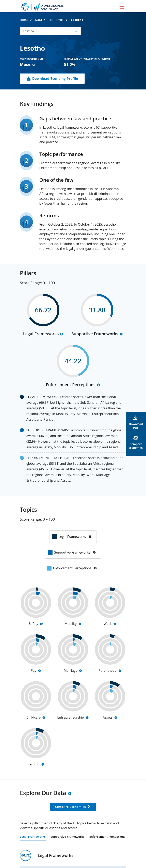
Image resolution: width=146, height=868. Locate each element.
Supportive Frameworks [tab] (67, 837)
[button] (50, 31)
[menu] (122, 6)
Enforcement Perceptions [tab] (107, 837)
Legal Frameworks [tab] (33, 837)
